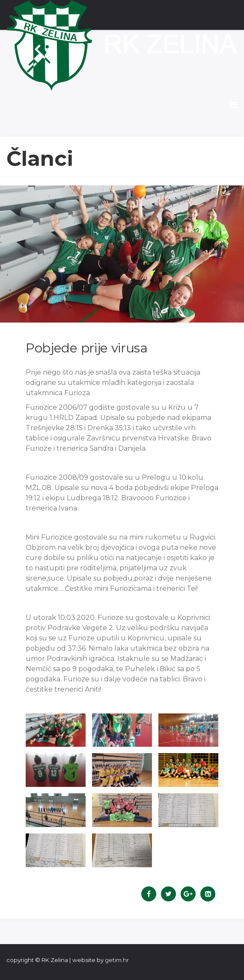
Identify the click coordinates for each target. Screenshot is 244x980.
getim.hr (117, 960)
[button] (56, 730)
